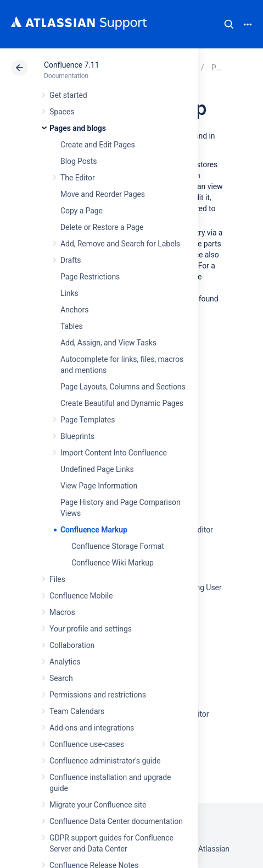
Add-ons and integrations (92, 728)
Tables (72, 326)
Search (229, 24)
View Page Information (99, 486)
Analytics (65, 662)
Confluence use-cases (87, 744)
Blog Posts (79, 161)
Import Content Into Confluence (114, 453)
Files (57, 579)
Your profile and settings (91, 629)
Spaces (62, 112)
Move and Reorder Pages (103, 194)
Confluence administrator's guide (105, 761)
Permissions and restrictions (98, 695)
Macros (62, 612)
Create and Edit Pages (98, 145)
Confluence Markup (94, 530)
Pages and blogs (78, 128)
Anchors (74, 310)
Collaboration (72, 645)
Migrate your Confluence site (98, 805)
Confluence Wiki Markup (113, 563)
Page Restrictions (90, 277)
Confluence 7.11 (71, 65)
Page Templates (88, 420)
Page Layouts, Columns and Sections (123, 387)
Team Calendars (77, 711)
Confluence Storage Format (118, 546)
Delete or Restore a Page (102, 227)
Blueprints (77, 436)
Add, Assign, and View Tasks (108, 343)
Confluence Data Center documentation (116, 821)
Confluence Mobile (81, 596)
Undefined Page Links (97, 469)
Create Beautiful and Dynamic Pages (122, 403)
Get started (68, 95)
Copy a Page (82, 211)
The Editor (78, 178)
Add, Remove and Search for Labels (120, 244)
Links (69, 293)
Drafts (71, 260)
